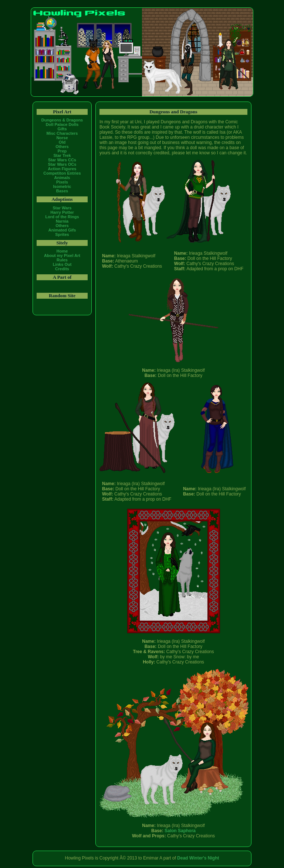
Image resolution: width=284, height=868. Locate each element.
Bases (62, 191)
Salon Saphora (180, 831)
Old (62, 142)
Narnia (62, 221)
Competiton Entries (62, 173)
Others (62, 147)
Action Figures (62, 169)
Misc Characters (62, 133)
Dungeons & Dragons (62, 120)
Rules (62, 260)
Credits (62, 269)
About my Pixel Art (62, 255)
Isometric (62, 186)
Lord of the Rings (62, 217)
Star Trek (62, 155)
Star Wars (62, 208)
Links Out (62, 264)
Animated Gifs (62, 230)
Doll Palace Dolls (62, 124)
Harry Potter (62, 212)
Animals (62, 178)
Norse (62, 138)
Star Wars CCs (62, 160)
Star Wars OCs (62, 164)
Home (62, 251)
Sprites (62, 234)
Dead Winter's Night (198, 858)
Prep (62, 151)
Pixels (62, 182)
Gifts (62, 129)
